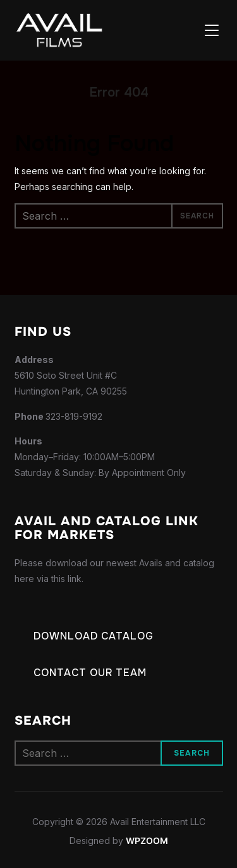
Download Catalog (94, 636)
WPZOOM (147, 841)
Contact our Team (90, 673)
